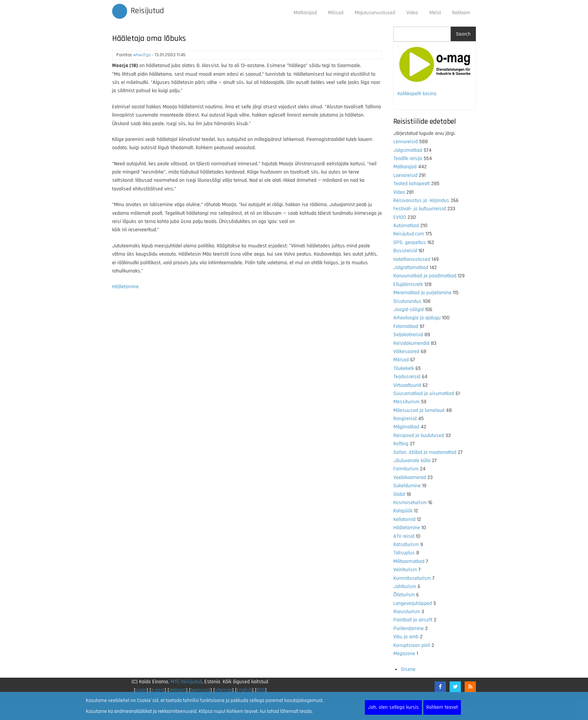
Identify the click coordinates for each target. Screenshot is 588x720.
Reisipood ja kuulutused (419, 436)
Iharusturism (407, 612)
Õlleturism (404, 595)
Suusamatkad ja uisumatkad (424, 394)
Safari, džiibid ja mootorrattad (425, 452)
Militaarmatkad (409, 561)
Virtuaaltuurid (407, 385)
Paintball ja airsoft (413, 620)
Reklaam (461, 13)
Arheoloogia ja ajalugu (417, 318)
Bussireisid (405, 251)
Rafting (401, 444)
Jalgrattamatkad (411, 268)
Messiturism (406, 402)
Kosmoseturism (410, 503)
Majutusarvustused (375, 13)
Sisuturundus (407, 301)
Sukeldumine (407, 486)
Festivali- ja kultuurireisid (420, 209)
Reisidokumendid (411, 343)
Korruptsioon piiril (412, 645)
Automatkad (406, 226)
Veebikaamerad (410, 478)
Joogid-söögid (409, 310)
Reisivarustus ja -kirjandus (421, 201)
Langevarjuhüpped (413, 603)
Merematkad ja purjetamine (422, 293)
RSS (261, 690)
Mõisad (336, 13)
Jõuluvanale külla (412, 461)
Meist (435, 13)
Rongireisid (405, 419)
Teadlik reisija (408, 159)
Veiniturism (405, 570)
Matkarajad (305, 13)
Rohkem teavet (442, 707)
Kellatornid (404, 519)
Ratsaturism (406, 545)
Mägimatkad (406, 427)
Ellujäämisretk (408, 284)
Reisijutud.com (409, 234)
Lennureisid (406, 142)
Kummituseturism (412, 578)
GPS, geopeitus (410, 242)
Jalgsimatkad (408, 150)
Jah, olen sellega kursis (393, 707)
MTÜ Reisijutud (186, 682)
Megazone (404, 654)
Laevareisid (405, 175)
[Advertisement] (247, 395)
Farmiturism (406, 469)
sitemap (223, 690)
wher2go (142, 55)
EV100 (400, 217)
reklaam (178, 690)
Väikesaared (406, 352)
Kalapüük (403, 511)
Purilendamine (409, 629)
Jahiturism (405, 587)
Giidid (399, 494)
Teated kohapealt (412, 184)
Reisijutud (147, 11)
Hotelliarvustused (412, 259)
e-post (158, 690)
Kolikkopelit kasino (417, 94)
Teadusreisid (407, 377)
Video (412, 13)
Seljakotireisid (408, 335)
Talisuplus (404, 553)
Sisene (408, 669)
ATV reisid (404, 536)
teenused (200, 690)
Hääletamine (125, 287)
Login (141, 690)
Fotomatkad (406, 326)
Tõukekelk (404, 368)
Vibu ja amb (406, 637)
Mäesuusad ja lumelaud (419, 410)
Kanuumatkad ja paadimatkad (425, 276)
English (244, 690)
